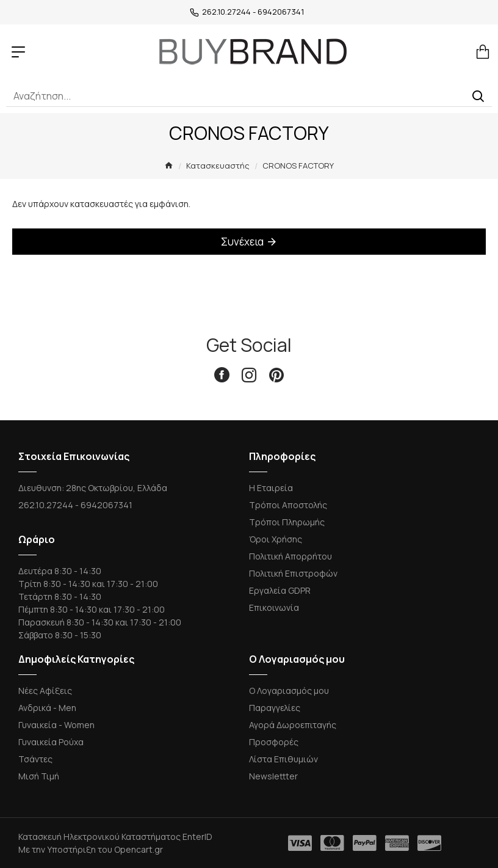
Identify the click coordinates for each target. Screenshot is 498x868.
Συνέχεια (242, 242)
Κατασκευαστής (218, 166)
